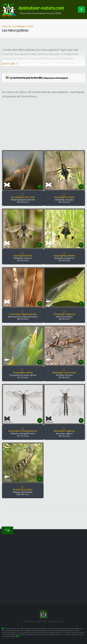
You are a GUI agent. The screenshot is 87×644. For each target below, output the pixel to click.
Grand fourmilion (23, 490)
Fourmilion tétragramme (23, 431)
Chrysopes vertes (23, 373)
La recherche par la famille (37, 78)
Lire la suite (10, 64)
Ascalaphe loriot (23, 256)
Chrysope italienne (64, 314)
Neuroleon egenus (64, 431)
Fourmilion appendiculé (23, 314)
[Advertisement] (49, 125)
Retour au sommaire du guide (18, 26)
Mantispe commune (64, 373)
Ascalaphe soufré (64, 197)
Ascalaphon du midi (23, 197)
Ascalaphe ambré (64, 256)
